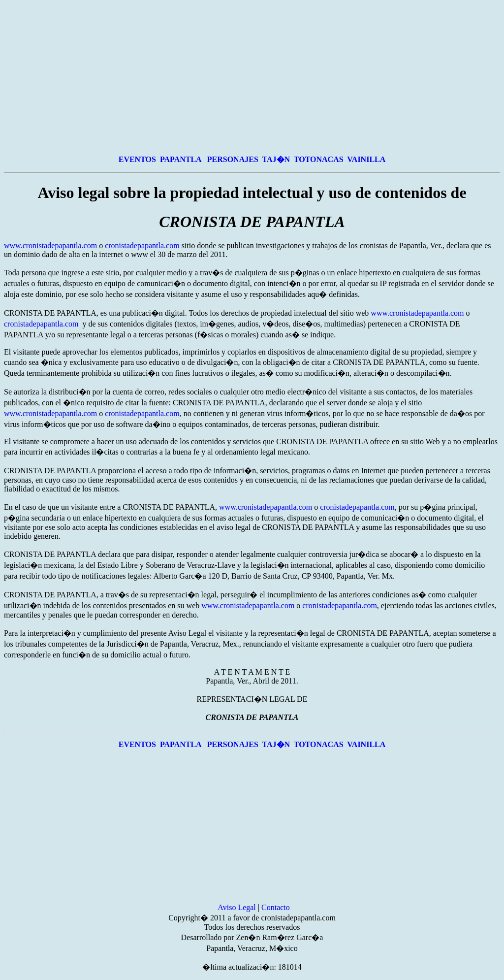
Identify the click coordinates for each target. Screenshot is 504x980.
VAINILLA (366, 159)
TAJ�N (276, 159)
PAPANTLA (182, 159)
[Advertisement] (252, 77)
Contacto (276, 907)
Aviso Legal (236, 907)
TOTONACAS (319, 159)
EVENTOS (137, 159)
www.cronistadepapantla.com (50, 245)
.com (172, 245)
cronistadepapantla (134, 245)
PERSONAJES (233, 159)
